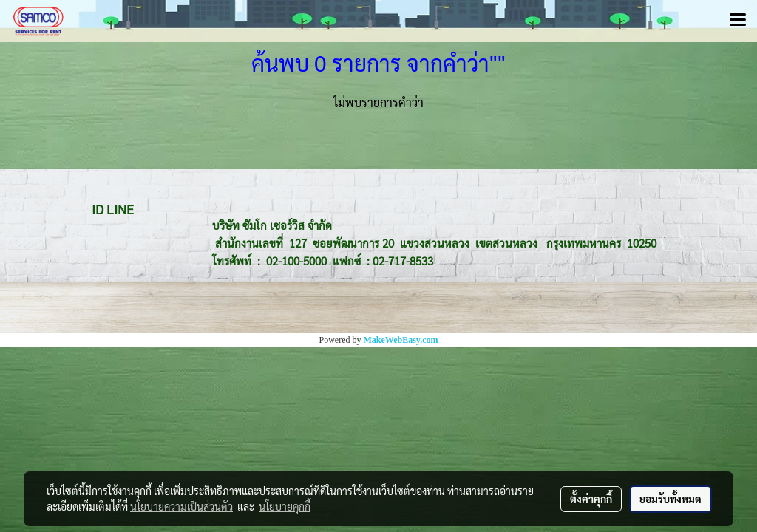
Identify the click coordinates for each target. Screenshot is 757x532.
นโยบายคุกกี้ (285, 506)
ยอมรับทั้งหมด (671, 499)
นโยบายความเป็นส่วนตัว (181, 506)
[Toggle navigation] (738, 21)
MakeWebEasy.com (401, 340)
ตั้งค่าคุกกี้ (591, 499)
